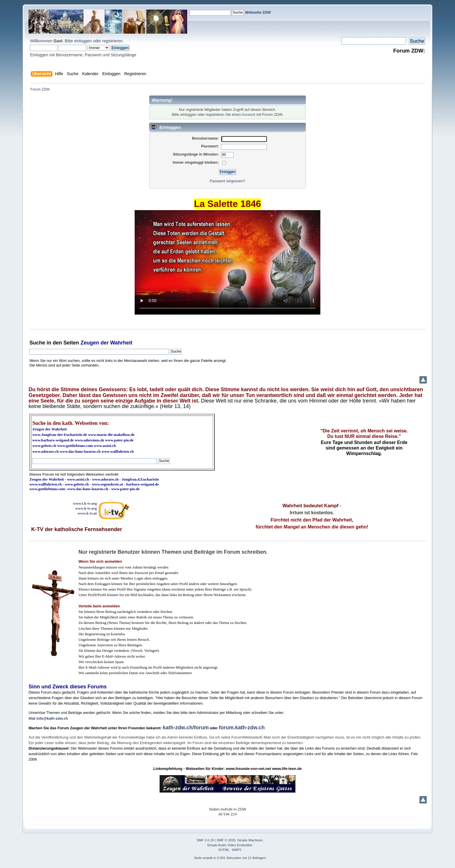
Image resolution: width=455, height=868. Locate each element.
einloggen (83, 41)
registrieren (112, 41)
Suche (37, 343)
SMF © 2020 (226, 840)
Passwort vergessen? (228, 181)
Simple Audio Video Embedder (230, 845)
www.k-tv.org (86, 508)
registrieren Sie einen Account (230, 114)
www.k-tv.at (87, 513)
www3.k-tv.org (85, 503)
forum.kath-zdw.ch (242, 728)
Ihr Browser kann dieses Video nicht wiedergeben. (228, 262)
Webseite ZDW (258, 12)
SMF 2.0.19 (205, 840)
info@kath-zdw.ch (52, 718)
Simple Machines (250, 840)
